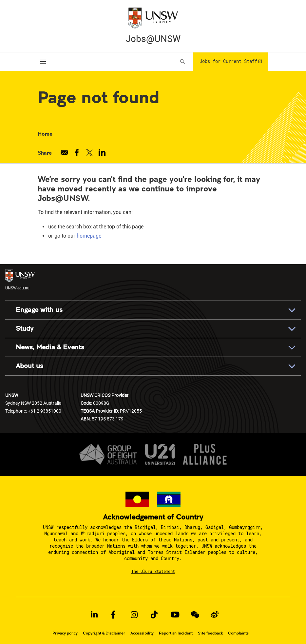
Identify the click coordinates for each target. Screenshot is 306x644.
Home (45, 134)
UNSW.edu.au (20, 280)
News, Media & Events (50, 347)
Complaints (238, 633)
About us (29, 366)
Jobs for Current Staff (228, 61)
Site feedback (210, 633)
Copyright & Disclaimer (104, 633)
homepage (89, 236)
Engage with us (39, 310)
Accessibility (142, 633)
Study (25, 329)
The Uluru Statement (153, 571)
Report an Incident (176, 633)
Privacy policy (65, 633)
